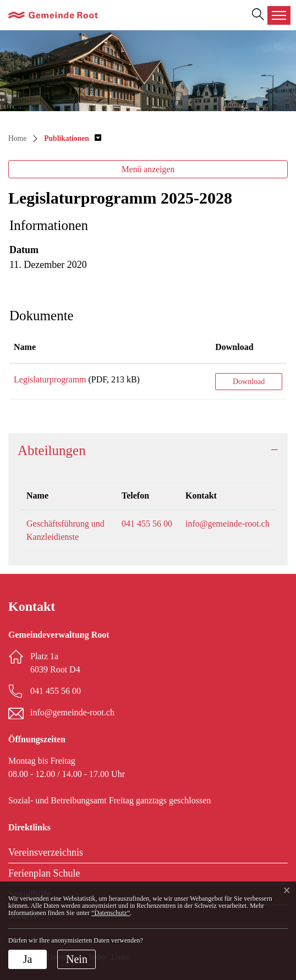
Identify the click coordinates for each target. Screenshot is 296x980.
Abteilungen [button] (52, 450)
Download (249, 382)
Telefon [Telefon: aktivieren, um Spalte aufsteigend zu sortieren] (135, 496)
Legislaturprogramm (50, 379)
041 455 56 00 (147, 524)
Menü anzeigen (148, 169)
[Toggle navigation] (279, 15)
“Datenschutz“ (111, 913)
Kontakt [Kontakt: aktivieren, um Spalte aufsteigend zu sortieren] (201, 496)
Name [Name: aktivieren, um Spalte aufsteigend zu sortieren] (25, 347)
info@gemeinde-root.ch (228, 524)
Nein (77, 959)
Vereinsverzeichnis (46, 852)
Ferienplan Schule (44, 873)
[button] (73, 138)
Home (17, 138)
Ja (28, 959)
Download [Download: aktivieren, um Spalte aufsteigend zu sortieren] (234, 347)
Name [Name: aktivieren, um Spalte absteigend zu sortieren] (37, 496)
